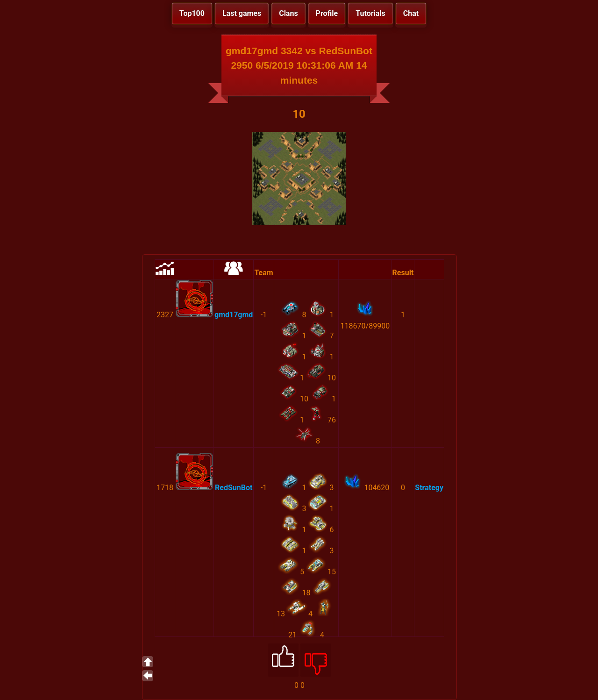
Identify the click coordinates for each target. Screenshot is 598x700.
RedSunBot (234, 488)
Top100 (192, 13)
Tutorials (370, 13)
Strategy (429, 488)
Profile (327, 13)
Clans (288, 13)
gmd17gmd (234, 315)
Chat (411, 13)
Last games (242, 13)
